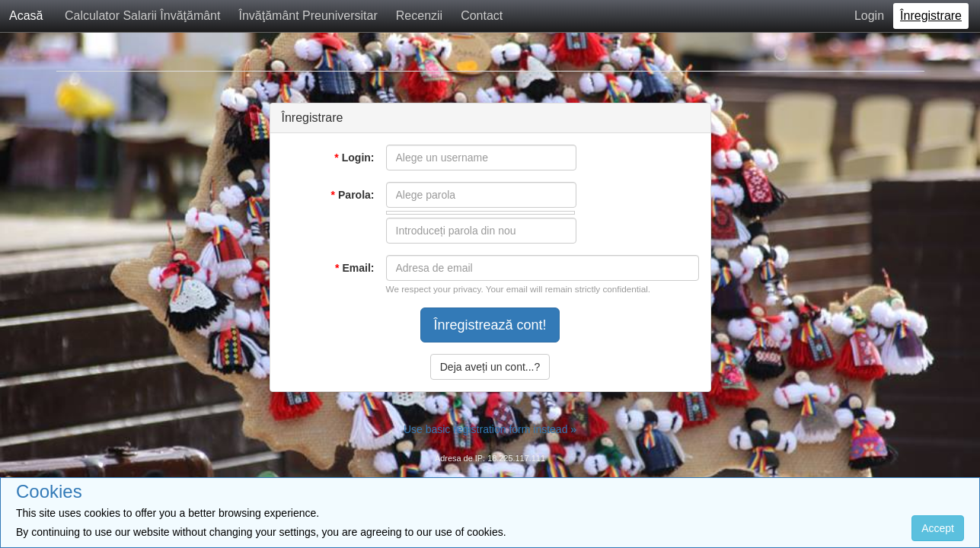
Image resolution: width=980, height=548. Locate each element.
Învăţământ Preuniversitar (308, 16)
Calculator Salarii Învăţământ (143, 16)
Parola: (353, 195)
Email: (354, 268)
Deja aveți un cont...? (490, 367)
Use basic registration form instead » (490, 429)
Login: (354, 158)
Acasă (26, 16)
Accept (938, 528)
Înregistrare (931, 16)
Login (869, 16)
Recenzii (419, 16)
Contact (482, 16)
